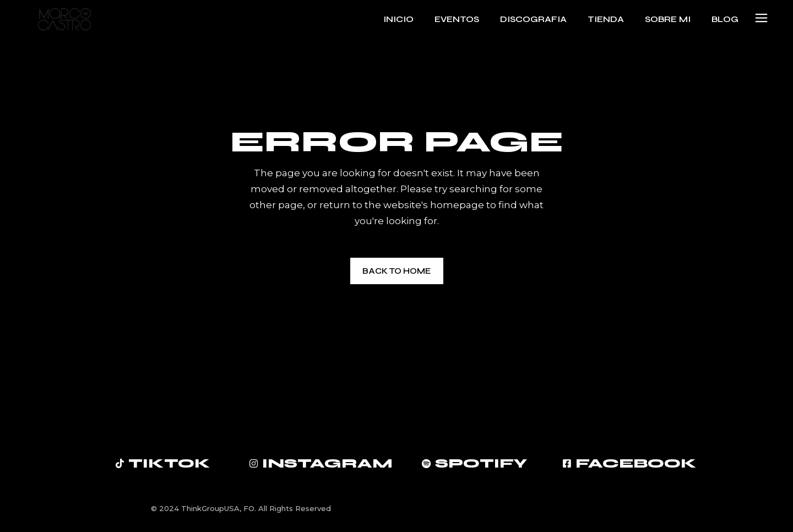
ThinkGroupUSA (210, 508)
